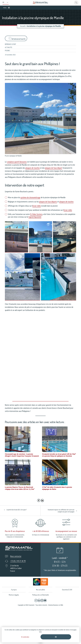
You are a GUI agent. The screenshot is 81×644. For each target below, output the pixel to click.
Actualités (9, 47)
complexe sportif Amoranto (17, 162)
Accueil (23, 26)
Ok (56, 637)
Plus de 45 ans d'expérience (15, 531)
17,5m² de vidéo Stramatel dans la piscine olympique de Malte (57, 488)
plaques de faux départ (54, 168)
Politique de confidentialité (40, 595)
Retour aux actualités (17, 38)
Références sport (11, 44)
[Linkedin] (39, 601)
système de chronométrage (30, 197)
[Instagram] (42, 601)
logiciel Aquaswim (35, 217)
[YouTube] (45, 601)
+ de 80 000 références (41, 531)
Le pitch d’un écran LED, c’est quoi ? (17, 510)
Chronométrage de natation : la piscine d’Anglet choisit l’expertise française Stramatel (22, 455)
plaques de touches (33, 168)
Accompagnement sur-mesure (66, 531)
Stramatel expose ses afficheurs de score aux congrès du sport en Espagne (61, 511)
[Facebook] (36, 601)
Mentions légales (14, 595)
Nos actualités (40, 590)
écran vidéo (37, 206)
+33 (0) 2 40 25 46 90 (18, 561)
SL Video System (36, 214)
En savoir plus (25, 637)
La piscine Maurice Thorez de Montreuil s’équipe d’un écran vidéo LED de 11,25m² (20, 488)
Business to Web (58, 605)
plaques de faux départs (48, 202)
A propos (14, 590)
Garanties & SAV (67, 590)
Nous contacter (16, 556)
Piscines (7, 50)
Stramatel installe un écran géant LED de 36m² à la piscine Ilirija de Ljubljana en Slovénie (59, 455)
